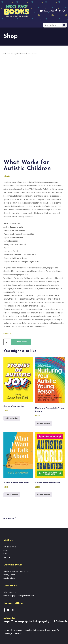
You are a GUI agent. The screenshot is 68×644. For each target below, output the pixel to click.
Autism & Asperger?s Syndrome (25, 262)
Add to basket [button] (12, 418)
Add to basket (21, 342)
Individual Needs (9, 54)
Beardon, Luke (17, 227)
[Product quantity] (7, 342)
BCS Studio (16, 634)
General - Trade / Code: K (25, 255)
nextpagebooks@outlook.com (21, 596)
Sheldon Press (19, 231)
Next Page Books (24, 630)
